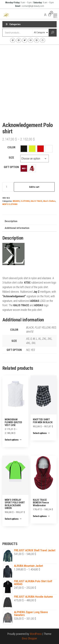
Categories (15, 24)
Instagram (19, 40)
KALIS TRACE (37, 201)
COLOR (11, 147)
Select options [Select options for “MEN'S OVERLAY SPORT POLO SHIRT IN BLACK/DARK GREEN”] (12, 519)
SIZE (11, 158)
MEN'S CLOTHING (10, 204)
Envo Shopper (30, 638)
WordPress (36, 634)
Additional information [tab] (17, 228)
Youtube (31, 40)
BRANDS (16, 201)
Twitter (25, 40)
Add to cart (34, 187)
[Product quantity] (8, 187)
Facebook (13, 40)
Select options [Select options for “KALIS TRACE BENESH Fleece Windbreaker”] (40, 516)
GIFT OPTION (11, 167)
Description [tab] (11, 221)
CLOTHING (25, 201)
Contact (43, 40)
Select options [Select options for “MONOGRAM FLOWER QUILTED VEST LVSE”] (12, 440)
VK (37, 40)
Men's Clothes (49, 201)
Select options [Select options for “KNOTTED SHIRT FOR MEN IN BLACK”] (40, 433)
